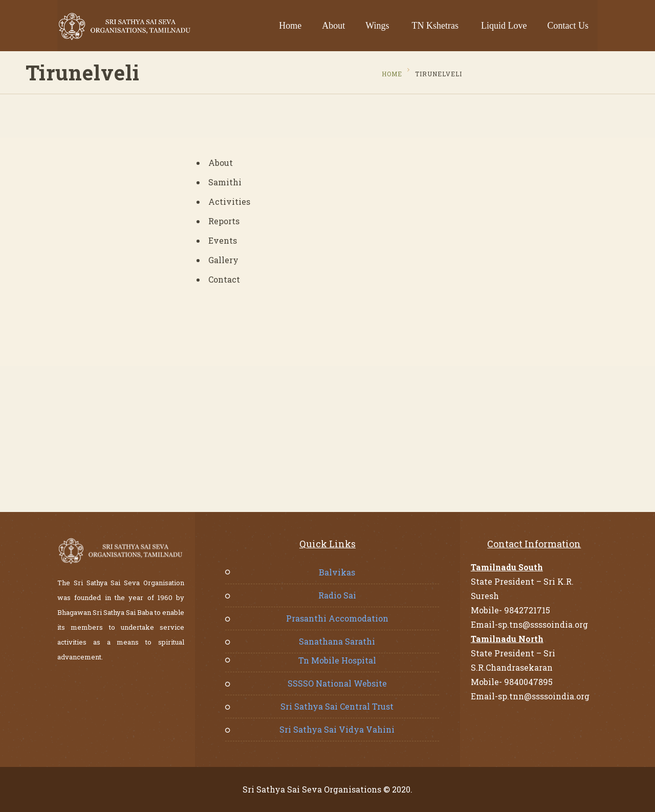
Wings (377, 26)
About (333, 26)
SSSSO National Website (337, 683)
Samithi (225, 182)
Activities (229, 201)
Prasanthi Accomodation (337, 618)
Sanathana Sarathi (337, 641)
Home (290, 26)
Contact (224, 279)
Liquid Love (504, 26)
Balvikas (337, 572)
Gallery (223, 260)
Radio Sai (337, 595)
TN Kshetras (435, 26)
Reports (224, 221)
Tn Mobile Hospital (337, 660)
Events (223, 240)
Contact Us (568, 26)
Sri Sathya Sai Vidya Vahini (337, 729)
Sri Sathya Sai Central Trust (337, 706)
